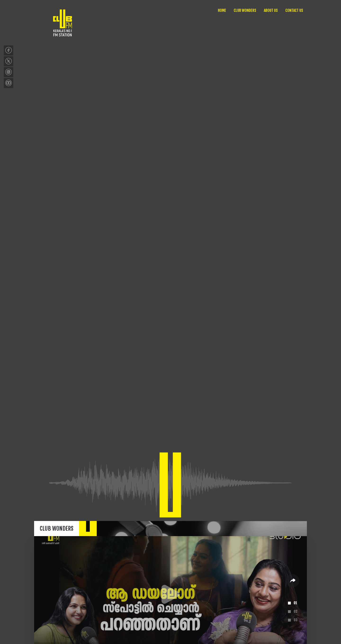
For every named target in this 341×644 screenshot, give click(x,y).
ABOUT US (271, 10)
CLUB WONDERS (245, 10)
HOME (222, 10)
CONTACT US (294, 10)
